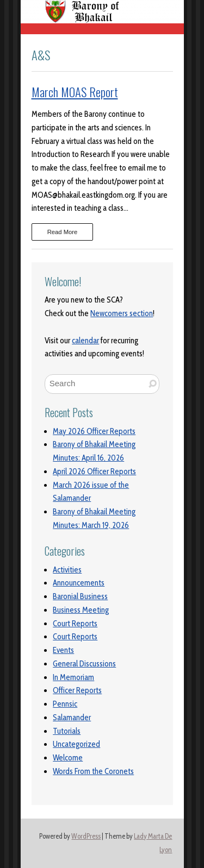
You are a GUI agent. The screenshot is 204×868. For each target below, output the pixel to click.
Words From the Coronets (93, 771)
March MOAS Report (75, 92)
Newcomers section (122, 313)
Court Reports (75, 624)
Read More (63, 232)
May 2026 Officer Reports (94, 431)
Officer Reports (77, 690)
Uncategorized (76, 744)
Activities (67, 570)
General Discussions (84, 664)
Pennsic (65, 704)
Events (63, 650)
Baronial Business (80, 596)
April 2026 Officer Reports (94, 471)
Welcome (68, 758)
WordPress (86, 836)
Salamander (72, 718)
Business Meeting (81, 610)
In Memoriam (73, 677)
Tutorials (67, 731)
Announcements (79, 583)
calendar (85, 341)
